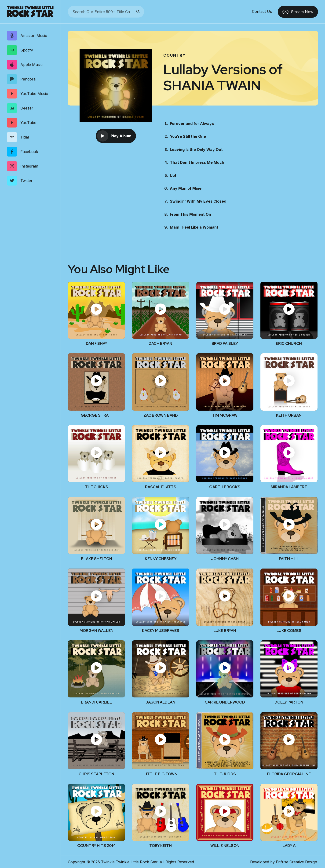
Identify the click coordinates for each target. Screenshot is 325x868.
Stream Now (298, 12)
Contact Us (262, 12)
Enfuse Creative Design (296, 862)
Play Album (114, 136)
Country (175, 55)
